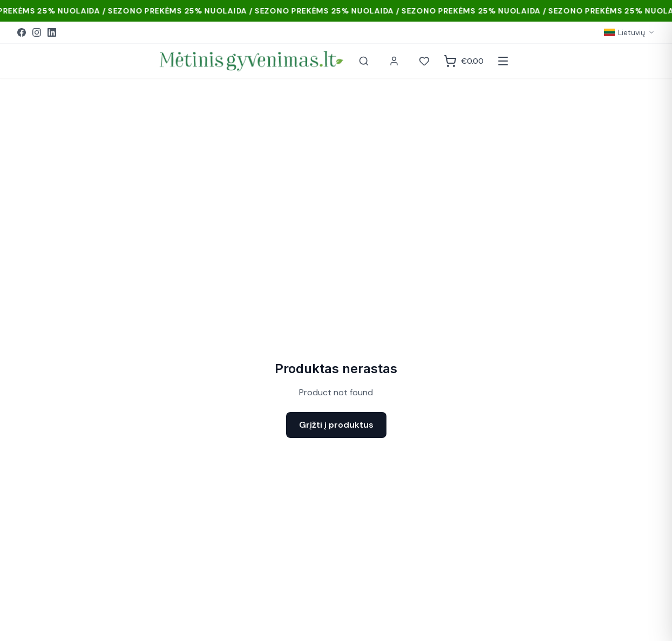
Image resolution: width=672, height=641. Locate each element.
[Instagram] (37, 32)
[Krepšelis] (464, 61)
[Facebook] (22, 32)
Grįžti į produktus (336, 425)
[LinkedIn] (52, 32)
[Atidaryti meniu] (503, 61)
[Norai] (424, 61)
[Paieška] (364, 61)
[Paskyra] (394, 61)
